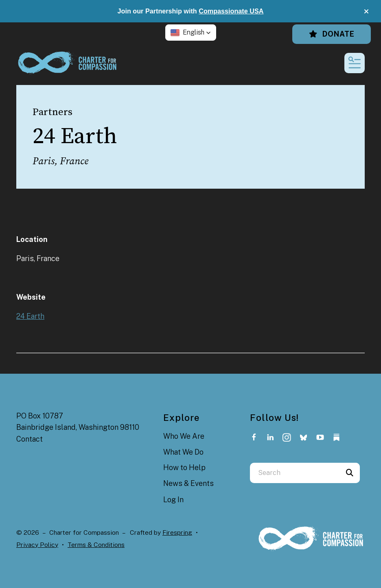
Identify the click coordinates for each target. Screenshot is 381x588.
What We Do (183, 452)
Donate (332, 34)
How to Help (184, 467)
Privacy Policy (37, 545)
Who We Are (184, 436)
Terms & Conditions (96, 545)
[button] (366, 11)
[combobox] (295, 473)
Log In (173, 500)
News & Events (188, 483)
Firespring (177, 532)
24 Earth (30, 316)
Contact (30, 439)
